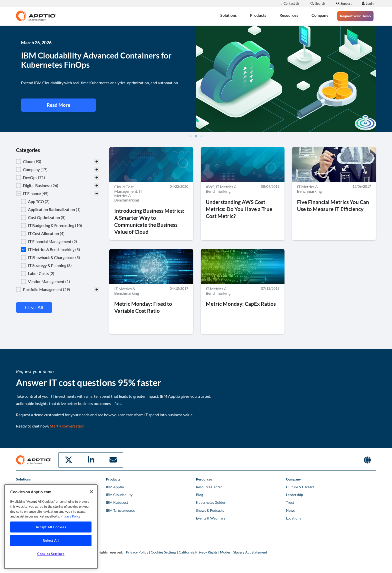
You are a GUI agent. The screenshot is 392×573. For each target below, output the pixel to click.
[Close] (91, 492)
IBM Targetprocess (120, 510)
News (290, 510)
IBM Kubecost (117, 502)
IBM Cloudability (119, 494)
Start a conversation (67, 426)
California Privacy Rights (198, 552)
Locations (293, 518)
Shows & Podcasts (210, 510)
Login (369, 3)
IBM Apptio (115, 487)
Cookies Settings (163, 552)
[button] (190, 136)
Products (258, 15)
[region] (51, 527)
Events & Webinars (211, 518)
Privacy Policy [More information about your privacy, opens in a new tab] (70, 516)
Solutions (228, 15)
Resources (289, 15)
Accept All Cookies (51, 527)
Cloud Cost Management (126, 189)
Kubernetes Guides (211, 502)
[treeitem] (58, 162)
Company (320, 15)
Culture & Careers (300, 487)
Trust (290, 502)
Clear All (34, 308)
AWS (210, 187)
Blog (199, 494)
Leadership (294, 494)
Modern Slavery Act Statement (244, 552)
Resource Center (209, 487)
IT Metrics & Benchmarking (128, 196)
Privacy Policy (137, 552)
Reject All (51, 540)
